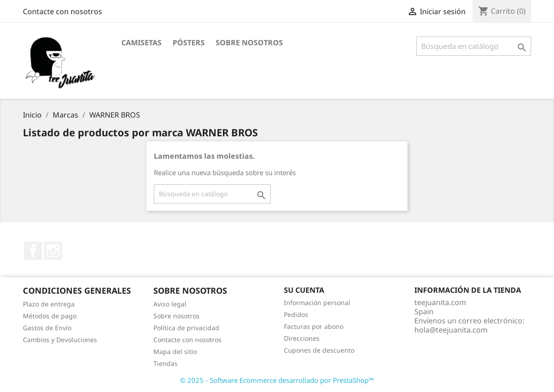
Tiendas (166, 363)
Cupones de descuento (319, 350)
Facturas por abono (314, 326)
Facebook (33, 251)
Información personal (317, 303)
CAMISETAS (141, 43)
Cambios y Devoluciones (60, 340)
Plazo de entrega (49, 304)
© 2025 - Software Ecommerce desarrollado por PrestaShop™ (277, 380)
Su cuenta (304, 290)
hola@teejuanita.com (451, 330)
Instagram (53, 251)
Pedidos (296, 314)
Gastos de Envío (47, 328)
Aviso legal (170, 304)
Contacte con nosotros (62, 11)
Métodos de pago (50, 316)
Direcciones (302, 338)
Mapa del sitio (175, 352)
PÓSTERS (189, 43)
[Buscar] (474, 46)
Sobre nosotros (249, 43)
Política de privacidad (186, 328)
